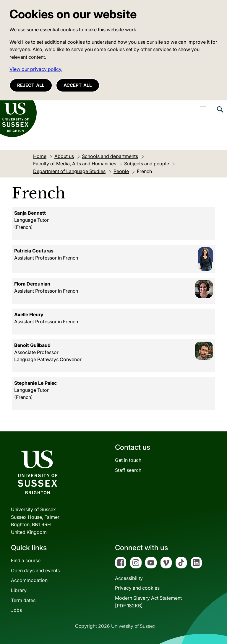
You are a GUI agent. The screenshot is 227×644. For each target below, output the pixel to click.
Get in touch (128, 460)
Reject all (31, 85)
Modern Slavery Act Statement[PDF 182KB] (148, 602)
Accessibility (129, 578)
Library (19, 590)
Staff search (128, 470)
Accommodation (29, 580)
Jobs (16, 610)
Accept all (78, 85)
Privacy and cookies (137, 588)
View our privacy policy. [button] (36, 69)
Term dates (23, 600)
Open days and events (35, 570)
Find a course (26, 560)
